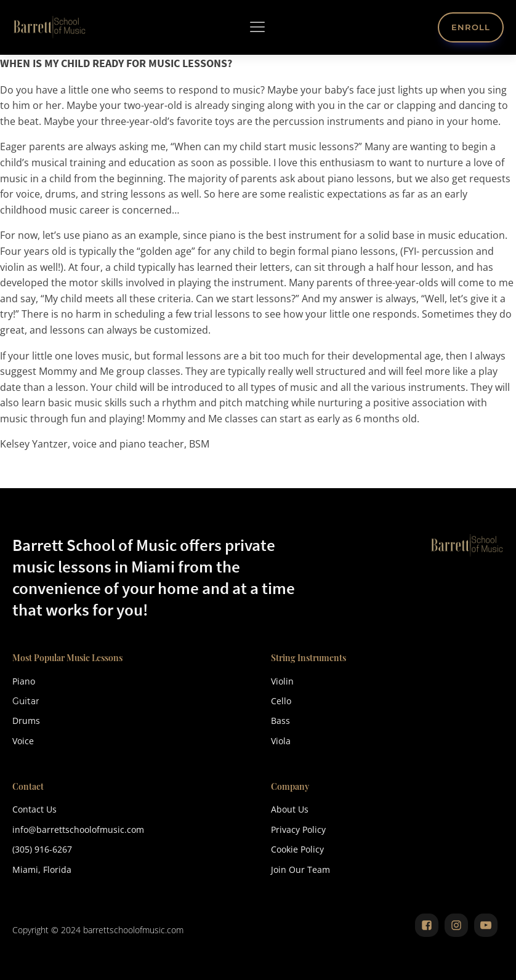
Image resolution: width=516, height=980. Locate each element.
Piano (24, 681)
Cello (281, 701)
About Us (290, 809)
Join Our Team (300, 870)
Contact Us (34, 809)
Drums (26, 721)
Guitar (26, 701)
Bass (280, 721)
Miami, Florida (42, 870)
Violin (282, 681)
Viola (281, 741)
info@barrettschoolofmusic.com (78, 829)
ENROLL (471, 27)
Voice (23, 741)
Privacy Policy (298, 829)
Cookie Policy (297, 849)
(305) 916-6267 (42, 849)
